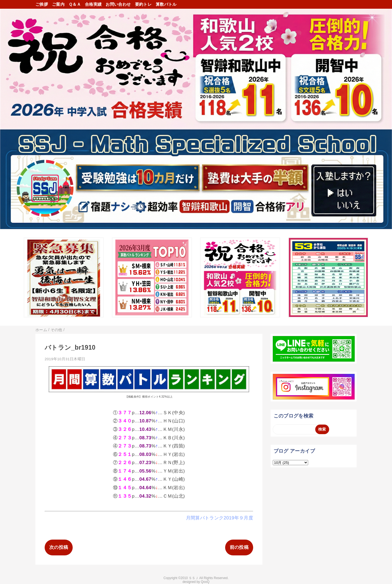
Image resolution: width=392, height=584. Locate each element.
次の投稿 (59, 547)
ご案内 (58, 4)
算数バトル (166, 4)
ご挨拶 (42, 4)
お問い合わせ (118, 4)
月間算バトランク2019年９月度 (220, 518)
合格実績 (93, 4)
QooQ (205, 582)
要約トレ (143, 4)
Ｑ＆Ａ (75, 4)
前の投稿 (239, 547)
